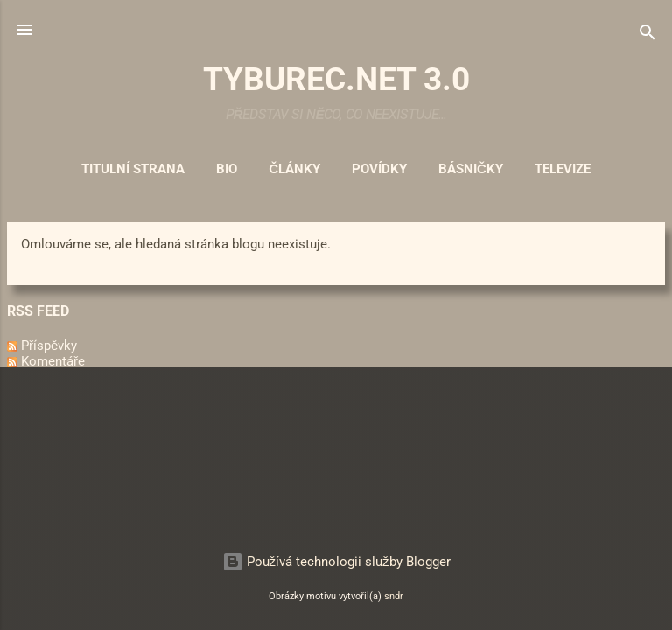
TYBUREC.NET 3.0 (336, 79)
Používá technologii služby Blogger (336, 562)
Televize (563, 169)
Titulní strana (133, 169)
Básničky (471, 169)
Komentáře (46, 361)
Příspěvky (42, 346)
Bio (227, 169)
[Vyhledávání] (647, 35)
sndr (394, 596)
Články (294, 169)
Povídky (379, 169)
